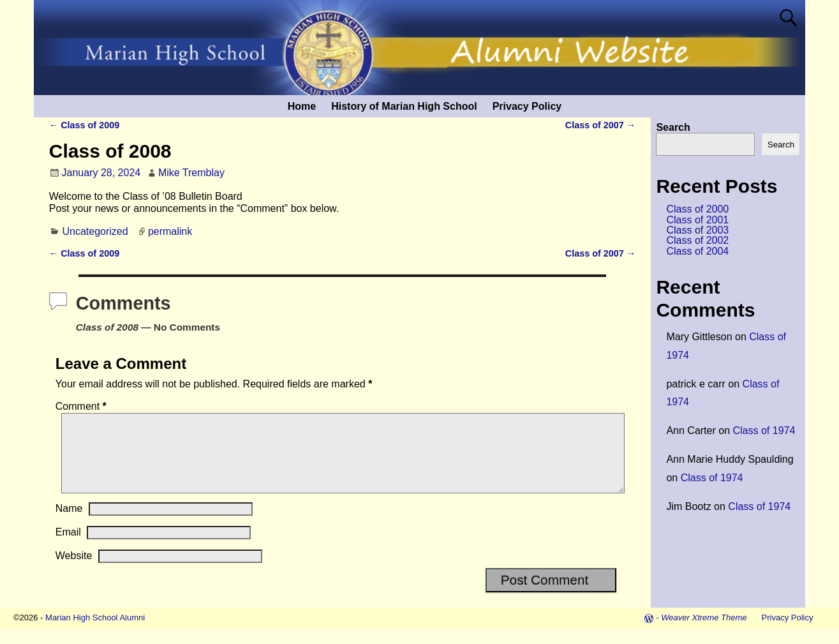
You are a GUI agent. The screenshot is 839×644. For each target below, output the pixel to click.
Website (74, 571)
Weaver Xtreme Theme (704, 633)
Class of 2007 (600, 125)
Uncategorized (95, 231)
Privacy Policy (527, 106)
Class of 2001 (697, 220)
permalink (170, 231)
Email (68, 547)
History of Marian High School (404, 106)
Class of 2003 (697, 230)
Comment (82, 406)
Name (69, 524)
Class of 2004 (697, 251)
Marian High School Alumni (95, 633)
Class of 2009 (84, 125)
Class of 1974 (764, 431)
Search (673, 127)
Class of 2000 (697, 209)
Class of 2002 (697, 240)
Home (302, 106)
